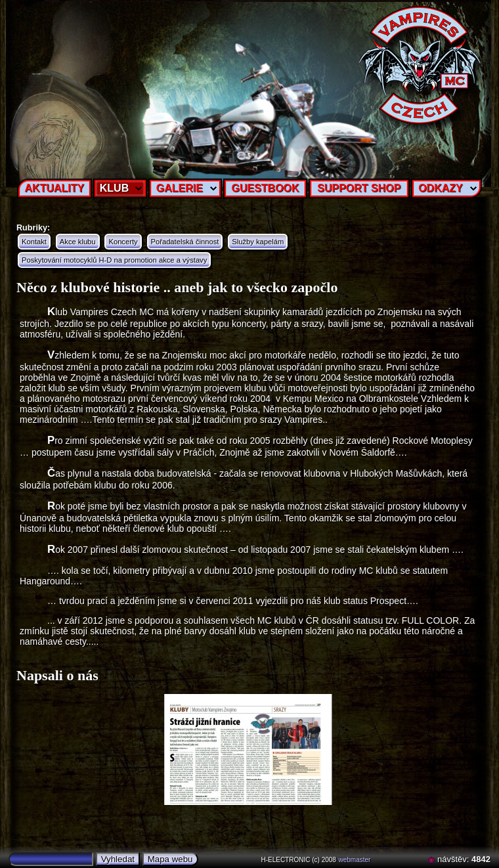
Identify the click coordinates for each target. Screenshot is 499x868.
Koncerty (123, 242)
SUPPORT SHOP (359, 188)
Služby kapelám (258, 242)
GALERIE (180, 188)
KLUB (114, 188)
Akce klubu (78, 242)
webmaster (355, 860)
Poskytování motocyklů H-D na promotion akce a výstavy (114, 260)
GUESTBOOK (265, 188)
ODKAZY (441, 188)
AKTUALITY (55, 188)
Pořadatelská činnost (185, 242)
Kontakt (34, 242)
